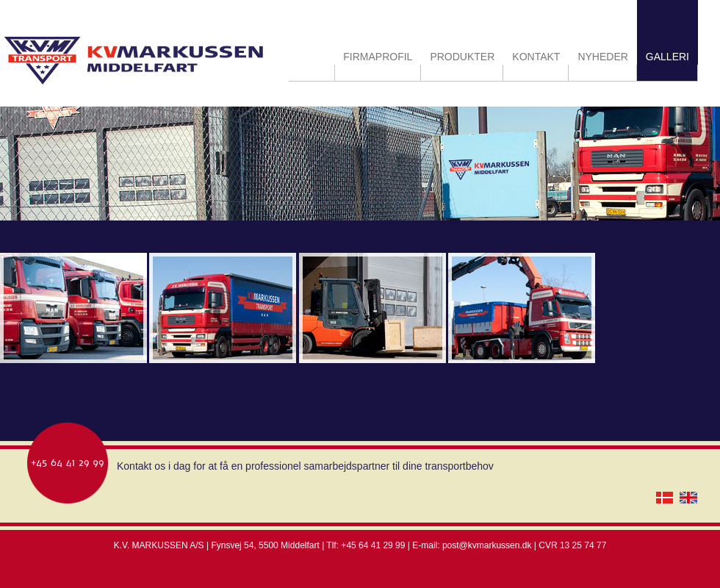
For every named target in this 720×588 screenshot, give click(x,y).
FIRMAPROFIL (378, 57)
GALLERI (667, 57)
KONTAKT (536, 57)
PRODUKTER (462, 57)
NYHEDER (602, 57)
